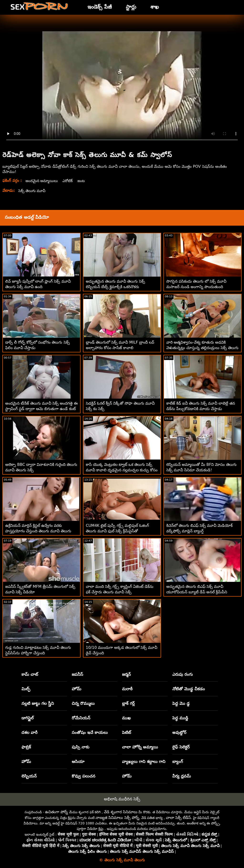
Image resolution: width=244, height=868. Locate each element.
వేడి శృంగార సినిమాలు (121, 812)
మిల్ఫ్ (26, 689)
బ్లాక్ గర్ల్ (128, 703)
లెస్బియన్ (29, 776)
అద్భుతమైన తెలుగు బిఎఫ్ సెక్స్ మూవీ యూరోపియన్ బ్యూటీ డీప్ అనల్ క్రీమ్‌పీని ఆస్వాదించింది (197, 592)
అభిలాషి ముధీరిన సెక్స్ (122, 799)
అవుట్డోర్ (179, 732)
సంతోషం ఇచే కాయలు (90, 732)
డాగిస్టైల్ (28, 718)
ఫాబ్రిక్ (26, 747)
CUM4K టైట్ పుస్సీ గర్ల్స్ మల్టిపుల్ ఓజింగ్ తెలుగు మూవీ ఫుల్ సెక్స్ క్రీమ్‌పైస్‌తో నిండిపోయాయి (117, 531)
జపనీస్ (77, 674)
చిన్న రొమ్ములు (83, 703)
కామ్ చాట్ (30, 674)
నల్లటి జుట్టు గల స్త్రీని (38, 703)
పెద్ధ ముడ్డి (180, 718)
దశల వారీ (29, 732)
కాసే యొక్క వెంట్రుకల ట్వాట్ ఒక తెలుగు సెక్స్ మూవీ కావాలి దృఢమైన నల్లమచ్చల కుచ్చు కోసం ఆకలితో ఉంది (122, 470)
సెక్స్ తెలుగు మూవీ (33, 191)
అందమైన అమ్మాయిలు (42, 181)
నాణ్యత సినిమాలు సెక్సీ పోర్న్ (117, 818)
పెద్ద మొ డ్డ (181, 703)
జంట (83, 181)
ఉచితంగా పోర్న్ (56, 812)
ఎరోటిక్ (69, 181)
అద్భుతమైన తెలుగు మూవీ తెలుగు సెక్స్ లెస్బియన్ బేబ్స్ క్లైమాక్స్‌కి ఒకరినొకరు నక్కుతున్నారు (115, 287)
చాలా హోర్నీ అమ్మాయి (140, 747)
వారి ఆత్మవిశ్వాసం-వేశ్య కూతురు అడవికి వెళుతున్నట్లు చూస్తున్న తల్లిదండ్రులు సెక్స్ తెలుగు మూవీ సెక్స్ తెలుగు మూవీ (202, 348)
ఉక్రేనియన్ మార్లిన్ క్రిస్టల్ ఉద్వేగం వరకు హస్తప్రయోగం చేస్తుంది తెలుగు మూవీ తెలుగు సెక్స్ (38, 531)
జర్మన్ (126, 674)
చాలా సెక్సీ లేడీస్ (178, 818)
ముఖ (126, 718)
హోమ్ (76, 689)
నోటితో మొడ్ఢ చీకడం (189, 689)
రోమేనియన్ (81, 718)
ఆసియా (78, 761)
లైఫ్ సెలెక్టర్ (181, 747)
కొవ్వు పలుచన (84, 776)
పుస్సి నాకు (81, 747)
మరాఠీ (127, 689)
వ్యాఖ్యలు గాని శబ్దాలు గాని (144, 761)
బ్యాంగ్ (178, 761)
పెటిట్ (127, 732)
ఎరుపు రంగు (183, 674)
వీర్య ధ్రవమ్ (182, 776)
